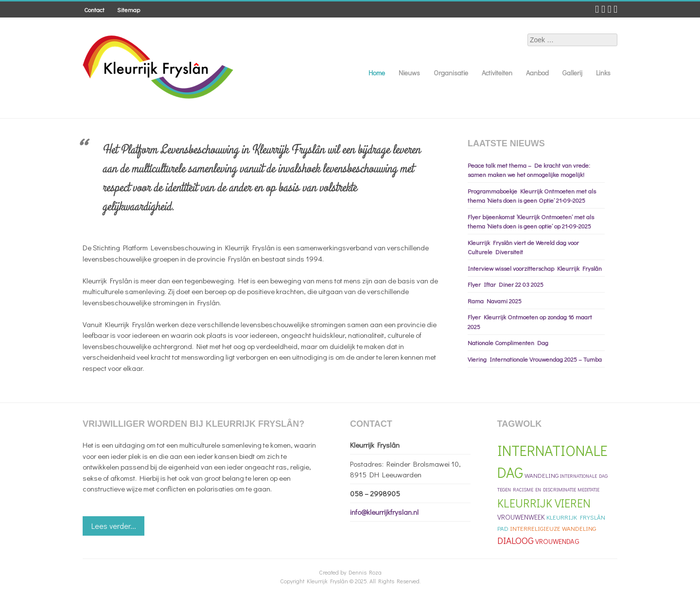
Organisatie (451, 73)
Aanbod (537, 73)
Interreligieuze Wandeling (553, 528)
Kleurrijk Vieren (544, 503)
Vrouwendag (557, 541)
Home (377, 73)
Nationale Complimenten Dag (508, 342)
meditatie (588, 490)
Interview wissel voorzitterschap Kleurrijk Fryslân (535, 268)
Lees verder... (114, 526)
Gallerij (572, 73)
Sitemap (129, 9)
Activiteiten (497, 73)
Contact (94, 9)
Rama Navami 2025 (495, 301)
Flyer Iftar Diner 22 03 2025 (506, 284)
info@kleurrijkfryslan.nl (384, 512)
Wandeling (542, 475)
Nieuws (409, 73)
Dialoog (516, 540)
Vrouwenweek (521, 517)
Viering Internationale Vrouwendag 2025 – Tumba (535, 359)
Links (603, 73)
